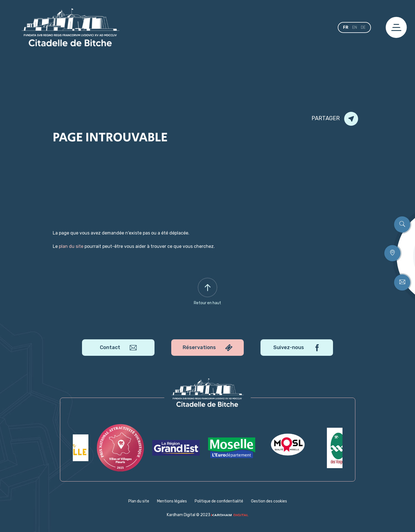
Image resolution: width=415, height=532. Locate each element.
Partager (335, 119)
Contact (118, 348)
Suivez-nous (297, 348)
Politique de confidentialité (219, 501)
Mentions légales (172, 501)
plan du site (71, 246)
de (363, 27)
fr (346, 27)
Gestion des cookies (269, 501)
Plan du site (139, 501)
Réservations (207, 348)
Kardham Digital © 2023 (208, 515)
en (355, 27)
